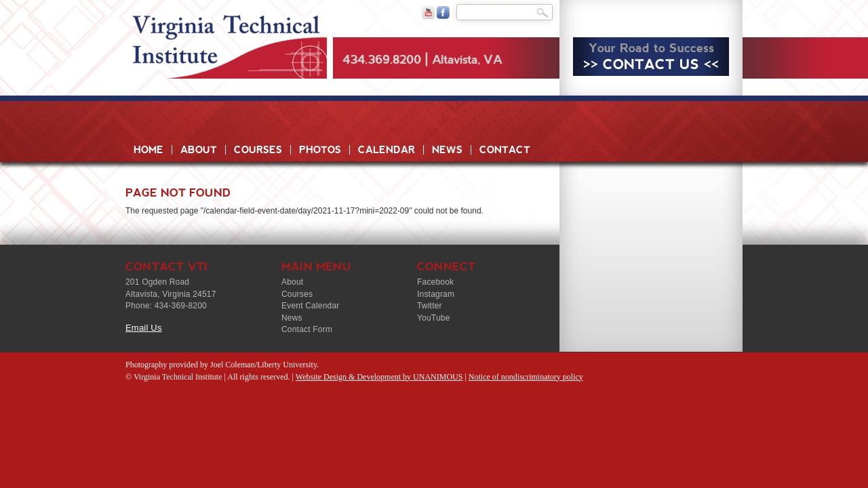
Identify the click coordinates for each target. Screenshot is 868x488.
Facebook (435, 282)
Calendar (387, 150)
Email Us (144, 328)
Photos (320, 150)
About (199, 150)
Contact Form (307, 329)
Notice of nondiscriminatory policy (526, 377)
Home (149, 150)
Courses (258, 150)
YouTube (434, 318)
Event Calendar (311, 306)
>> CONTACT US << (651, 64)
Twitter (430, 306)
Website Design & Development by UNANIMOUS (379, 377)
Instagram (436, 294)
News (447, 150)
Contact (505, 150)
